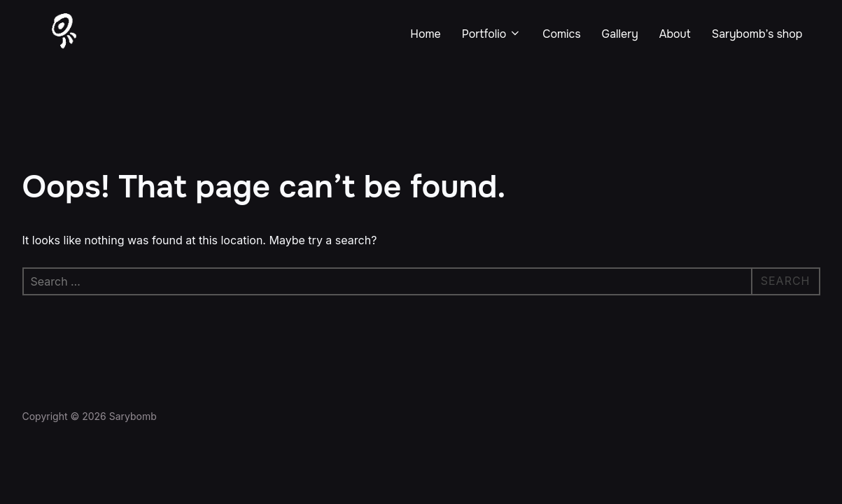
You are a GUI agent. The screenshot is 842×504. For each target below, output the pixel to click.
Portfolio (492, 34)
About (675, 34)
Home (425, 34)
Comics (561, 34)
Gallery (620, 34)
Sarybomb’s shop (757, 34)
